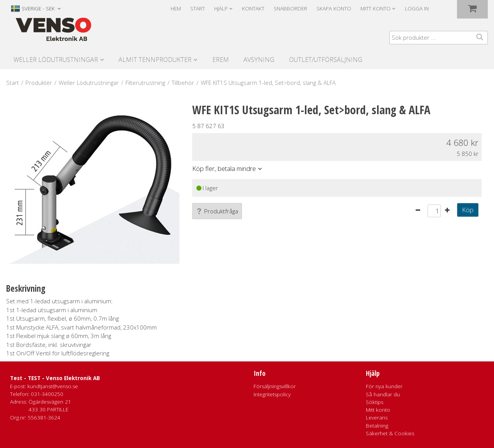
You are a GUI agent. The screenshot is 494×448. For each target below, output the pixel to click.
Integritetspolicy (272, 394)
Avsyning (259, 59)
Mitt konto (378, 410)
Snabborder (290, 8)
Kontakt (253, 8)
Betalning (377, 426)
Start (198, 8)
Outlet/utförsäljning (326, 59)
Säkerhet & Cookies (390, 433)
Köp (468, 210)
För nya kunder (384, 386)
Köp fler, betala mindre (224, 168)
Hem (176, 8)
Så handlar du (383, 394)
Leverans (377, 418)
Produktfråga (217, 211)
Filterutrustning (145, 83)
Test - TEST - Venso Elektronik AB (55, 378)
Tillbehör (183, 83)
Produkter (39, 83)
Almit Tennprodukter (155, 59)
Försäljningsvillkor (275, 386)
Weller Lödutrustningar (56, 59)
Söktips (375, 402)
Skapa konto (334, 8)
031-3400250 (47, 394)
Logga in (417, 8)
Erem (221, 59)
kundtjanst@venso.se (53, 386)
